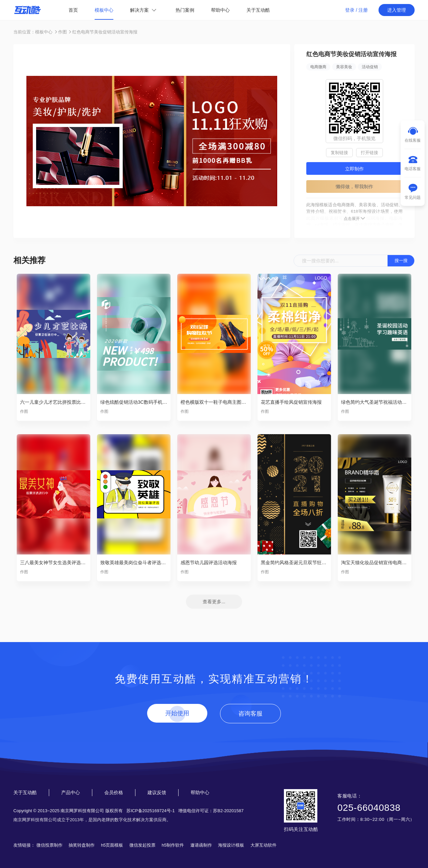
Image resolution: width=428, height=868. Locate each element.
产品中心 (71, 792)
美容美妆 (344, 67)
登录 (350, 10)
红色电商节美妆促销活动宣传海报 (105, 32)
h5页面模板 (112, 845)
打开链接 (369, 153)
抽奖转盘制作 (82, 845)
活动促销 (370, 67)
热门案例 (185, 10)
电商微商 (318, 67)
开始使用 (177, 713)
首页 (73, 10)
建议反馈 (157, 792)
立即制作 (354, 169)
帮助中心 (220, 10)
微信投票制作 (49, 845)
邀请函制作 (201, 845)
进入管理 (397, 10)
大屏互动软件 (263, 845)
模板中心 (104, 10)
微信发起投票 (142, 845)
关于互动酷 (258, 10)
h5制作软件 (173, 845)
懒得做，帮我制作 (354, 187)
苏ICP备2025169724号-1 (151, 811)
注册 (363, 10)
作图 (63, 32)
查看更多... (214, 602)
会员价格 (114, 792)
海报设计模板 (231, 845)
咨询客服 (250, 714)
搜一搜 (401, 261)
